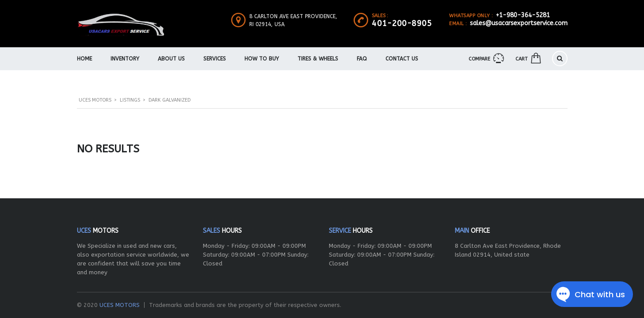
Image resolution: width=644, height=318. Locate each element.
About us (171, 59)
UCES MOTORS (120, 305)
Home (84, 59)
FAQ (362, 59)
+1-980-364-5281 (523, 15)
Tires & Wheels (318, 59)
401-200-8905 (402, 23)
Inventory (125, 59)
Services (215, 59)
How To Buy (262, 59)
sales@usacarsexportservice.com (519, 23)
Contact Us (402, 59)
